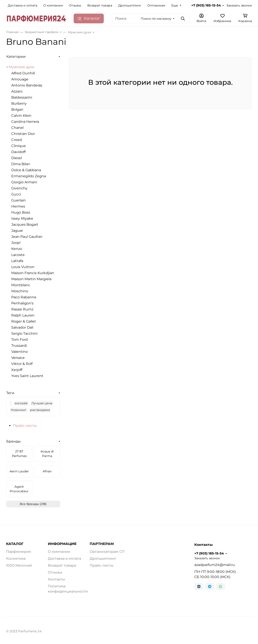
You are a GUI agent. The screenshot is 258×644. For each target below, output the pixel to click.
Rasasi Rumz (22, 309)
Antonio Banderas (27, 85)
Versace (18, 358)
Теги (10, 393)
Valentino (19, 352)
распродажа (40, 410)
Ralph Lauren (23, 315)
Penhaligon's (22, 303)
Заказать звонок (239, 5)
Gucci (16, 194)
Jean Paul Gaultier (27, 237)
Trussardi (19, 346)
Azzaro (17, 91)
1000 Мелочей (19, 565)
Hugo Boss (21, 212)
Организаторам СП (107, 552)
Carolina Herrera (25, 122)
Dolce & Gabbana (26, 170)
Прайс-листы (25, 426)
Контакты (56, 579)
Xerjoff (17, 370)
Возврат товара (100, 5)
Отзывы (75, 5)
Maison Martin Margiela (31, 279)
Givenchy (19, 188)
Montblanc (21, 285)
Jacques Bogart (25, 225)
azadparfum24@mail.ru (215, 565)
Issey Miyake (22, 218)
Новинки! (19, 410)
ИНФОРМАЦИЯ (62, 544)
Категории (16, 57)
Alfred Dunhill (23, 73)
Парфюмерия (19, 552)
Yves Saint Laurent (27, 376)
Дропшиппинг (130, 5)
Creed (17, 140)
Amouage (20, 79)
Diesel (17, 158)
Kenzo (17, 249)
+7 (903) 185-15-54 (206, 5)
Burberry (19, 103)
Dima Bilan (21, 164)
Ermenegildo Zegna (29, 176)
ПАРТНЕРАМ (102, 544)
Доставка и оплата (23, 5)
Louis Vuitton (23, 267)
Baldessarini (22, 97)
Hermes (18, 206)
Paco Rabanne (24, 297)
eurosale (21, 403)
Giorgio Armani (24, 182)
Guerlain (19, 200)
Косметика (16, 559)
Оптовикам (156, 5)
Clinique (19, 146)
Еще (175, 5)
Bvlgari (17, 109)
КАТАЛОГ (15, 544)
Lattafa (17, 261)
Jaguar (17, 231)
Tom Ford (19, 340)
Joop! (16, 243)
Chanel (17, 128)
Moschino (20, 291)
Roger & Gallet (24, 321)
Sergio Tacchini (24, 333)
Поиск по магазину (156, 19)
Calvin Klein (21, 116)
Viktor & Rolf (22, 364)
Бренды (14, 441)
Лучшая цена (42, 403)
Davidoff (18, 152)
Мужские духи (21, 67)
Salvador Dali (22, 327)
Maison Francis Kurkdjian (33, 273)
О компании (53, 5)
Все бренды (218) (33, 504)
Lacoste (18, 255)
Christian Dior (23, 134)
